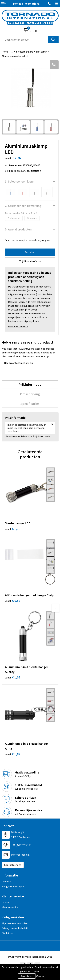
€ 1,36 (13, 677)
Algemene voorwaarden (15, 923)
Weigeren (40, 976)
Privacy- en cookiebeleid (15, 928)
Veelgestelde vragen (13, 886)
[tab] (30, 384)
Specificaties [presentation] (30, 404)
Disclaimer (7, 933)
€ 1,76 (13, 529)
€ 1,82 (13, 754)
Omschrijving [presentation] (30, 394)
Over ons (6, 881)
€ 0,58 (13, 601)
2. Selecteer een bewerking (23, 206)
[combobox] (25, 40)
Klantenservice (10, 907)
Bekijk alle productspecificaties (23, 171)
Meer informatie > (18, 326)
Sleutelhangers (25, 52)
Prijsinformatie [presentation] (30, 384)
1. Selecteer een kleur (19, 181)
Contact (6, 902)
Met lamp (41, 52)
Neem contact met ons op (18, 363)
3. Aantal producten (18, 229)
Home (5, 52)
